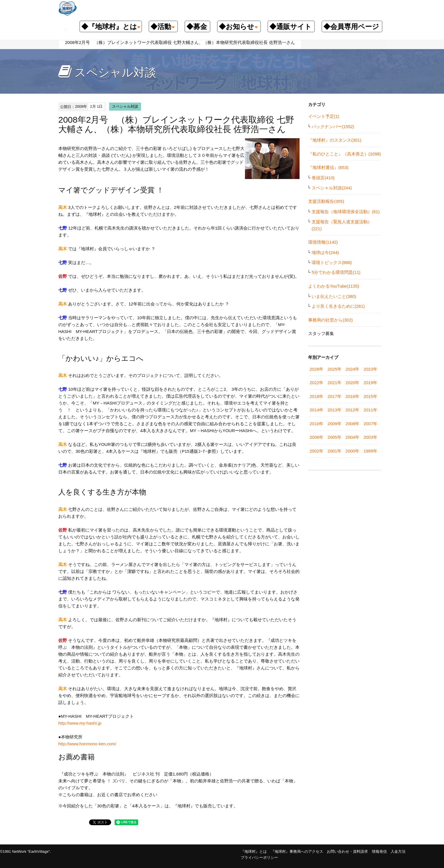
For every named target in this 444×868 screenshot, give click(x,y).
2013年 (335, 410)
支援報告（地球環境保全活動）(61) (346, 212)
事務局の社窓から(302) (330, 320)
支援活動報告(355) (326, 201)
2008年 (352, 424)
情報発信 (379, 851)
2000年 (352, 451)
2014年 (316, 410)
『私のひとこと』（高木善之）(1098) (344, 154)
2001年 (335, 451)
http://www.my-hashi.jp (80, 723)
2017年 (335, 396)
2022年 (316, 383)
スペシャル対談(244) (332, 188)
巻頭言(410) (323, 178)
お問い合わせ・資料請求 (347, 851)
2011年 (370, 410)
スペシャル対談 (125, 106)
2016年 (352, 396)
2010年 (316, 424)
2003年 (370, 437)
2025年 (335, 369)
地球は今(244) (325, 252)
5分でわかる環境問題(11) (336, 272)
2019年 (370, 383)
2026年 (316, 369)
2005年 (335, 437)
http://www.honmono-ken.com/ (87, 744)
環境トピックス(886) (332, 262)
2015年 (370, 396)
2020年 (352, 383)
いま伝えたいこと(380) (334, 296)
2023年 (370, 369)
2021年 (335, 383)
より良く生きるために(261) (338, 306)
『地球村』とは (254, 851)
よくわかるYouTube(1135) (334, 286)
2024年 (352, 369)
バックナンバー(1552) (333, 127)
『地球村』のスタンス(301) (335, 140)
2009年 (335, 424)
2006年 (316, 437)
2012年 (352, 410)
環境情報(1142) (323, 242)
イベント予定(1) (324, 116)
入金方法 (398, 851)
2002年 (316, 451)
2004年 (352, 437)
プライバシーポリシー (259, 858)
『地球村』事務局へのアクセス (297, 851)
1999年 (370, 451)
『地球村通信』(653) (328, 167)
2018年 (316, 396)
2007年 (370, 424)
